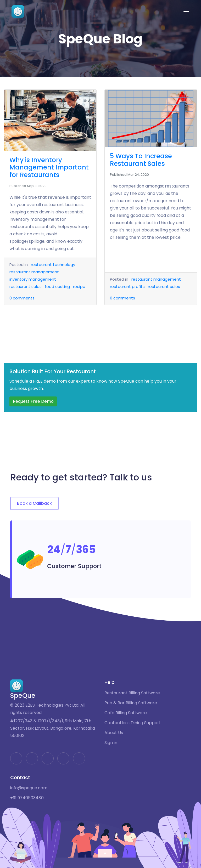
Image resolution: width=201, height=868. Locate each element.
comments (22, 298)
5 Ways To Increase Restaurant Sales (141, 160)
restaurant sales (26, 287)
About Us (114, 733)
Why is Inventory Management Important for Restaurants (49, 168)
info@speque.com (29, 788)
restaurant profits (127, 287)
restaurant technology (53, 265)
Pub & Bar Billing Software (131, 703)
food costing (57, 287)
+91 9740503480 (27, 798)
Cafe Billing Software (126, 713)
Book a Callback (34, 503)
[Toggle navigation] (186, 12)
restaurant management (34, 272)
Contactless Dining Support (133, 723)
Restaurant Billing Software (132, 693)
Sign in (111, 743)
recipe (79, 287)
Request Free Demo (33, 401)
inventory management (33, 279)
